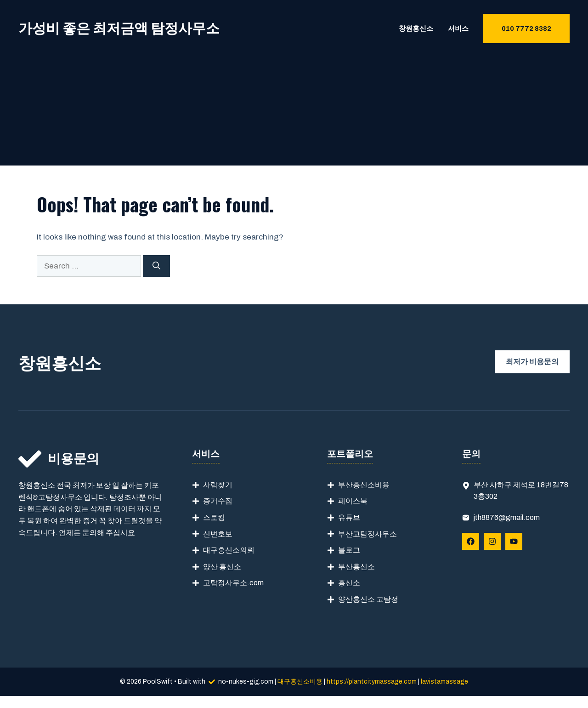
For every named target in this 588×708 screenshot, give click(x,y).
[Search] (156, 266)
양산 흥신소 (222, 567)
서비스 (458, 29)
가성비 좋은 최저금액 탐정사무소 (119, 29)
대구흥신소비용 (300, 682)
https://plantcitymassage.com (372, 682)
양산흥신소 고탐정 (368, 599)
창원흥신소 (416, 29)
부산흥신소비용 (364, 485)
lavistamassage (444, 682)
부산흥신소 (356, 567)
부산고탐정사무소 (367, 534)
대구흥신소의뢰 (229, 550)
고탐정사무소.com (233, 583)
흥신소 (349, 583)
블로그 (349, 550)
